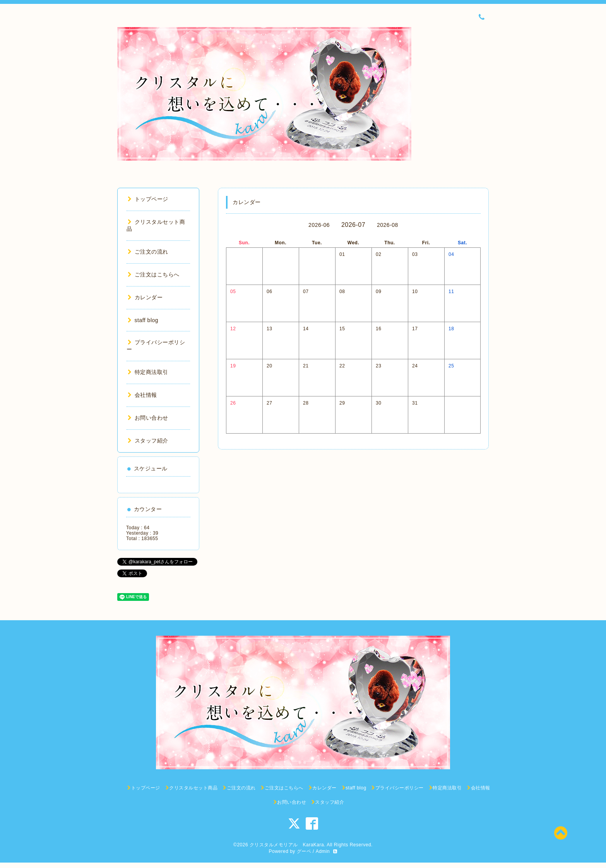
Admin (323, 851)
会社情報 (142, 395)
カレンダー (145, 297)
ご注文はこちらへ (154, 274)
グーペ (304, 851)
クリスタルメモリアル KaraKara (287, 845)
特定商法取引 (148, 372)
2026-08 (388, 225)
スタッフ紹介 (148, 441)
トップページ (148, 199)
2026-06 (319, 225)
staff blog (143, 320)
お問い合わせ (148, 418)
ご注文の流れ (148, 252)
